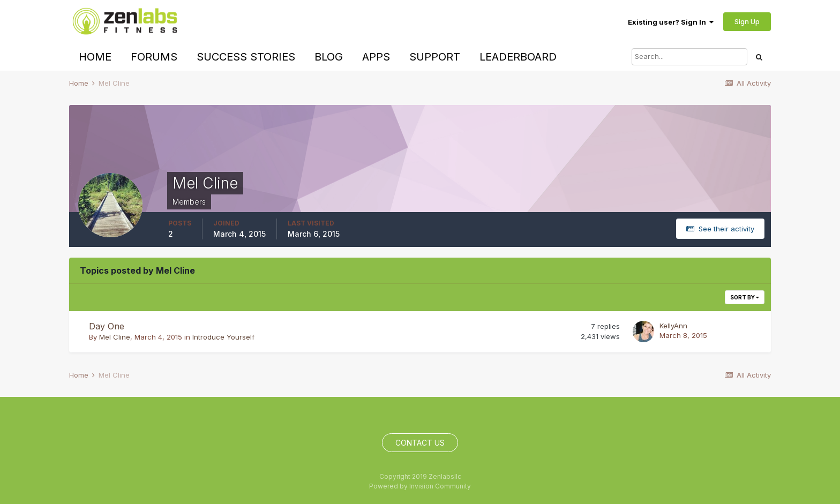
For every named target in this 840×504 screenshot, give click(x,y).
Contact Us (420, 443)
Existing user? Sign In (671, 22)
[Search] (689, 57)
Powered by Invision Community (420, 486)
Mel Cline (115, 337)
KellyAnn (673, 326)
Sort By (745, 297)
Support (435, 57)
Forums (154, 57)
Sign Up (747, 21)
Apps (376, 57)
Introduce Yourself (223, 337)
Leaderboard (518, 57)
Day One (107, 326)
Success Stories (246, 57)
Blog (329, 57)
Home (95, 57)
